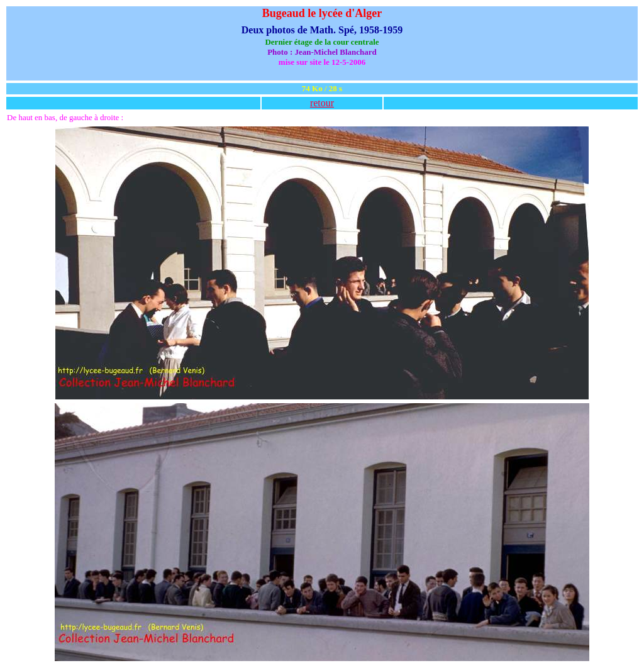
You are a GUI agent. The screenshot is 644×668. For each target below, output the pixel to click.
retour (322, 103)
